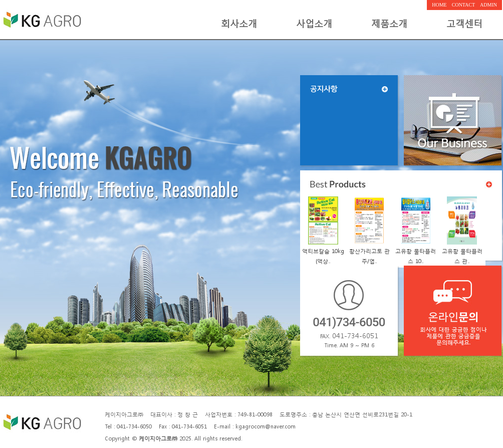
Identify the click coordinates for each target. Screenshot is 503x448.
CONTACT (463, 5)
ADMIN (488, 5)
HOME (439, 5)
